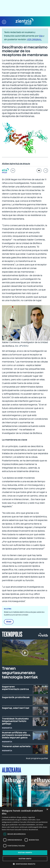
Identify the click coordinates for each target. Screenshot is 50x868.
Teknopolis (12, 634)
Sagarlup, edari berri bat (16, 708)
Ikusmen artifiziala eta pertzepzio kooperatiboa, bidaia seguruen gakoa (16, 735)
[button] (4, 22)
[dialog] (25, 837)
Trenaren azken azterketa (16, 746)
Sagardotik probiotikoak (16, 697)
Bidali (9, 622)
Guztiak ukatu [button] (25, 859)
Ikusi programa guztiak (37, 758)
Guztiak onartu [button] (25, 853)
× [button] (47, 809)
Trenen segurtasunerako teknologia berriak (20, 673)
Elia (41, 36)
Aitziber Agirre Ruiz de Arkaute (16, 164)
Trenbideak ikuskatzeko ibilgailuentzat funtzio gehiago (15, 721)
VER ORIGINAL (34, 39)
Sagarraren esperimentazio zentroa (15, 688)
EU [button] (13, 171)
